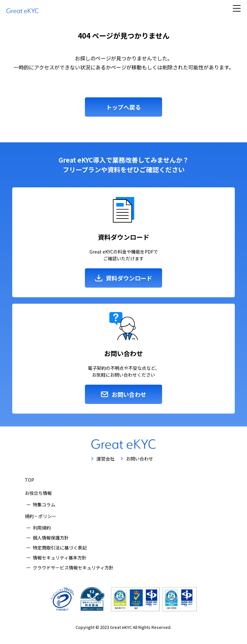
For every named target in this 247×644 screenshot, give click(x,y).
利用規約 (42, 528)
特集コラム (44, 505)
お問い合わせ (140, 459)
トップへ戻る (123, 107)
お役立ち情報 (38, 493)
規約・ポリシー (41, 516)
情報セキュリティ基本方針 (60, 558)
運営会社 (105, 459)
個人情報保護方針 (51, 538)
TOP (29, 480)
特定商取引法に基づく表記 (60, 548)
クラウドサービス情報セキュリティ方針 (73, 568)
